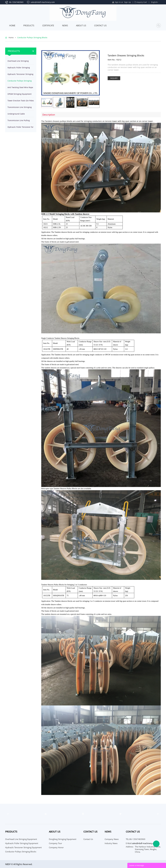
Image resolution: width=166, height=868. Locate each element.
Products (29, 26)
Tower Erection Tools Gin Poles (21, 101)
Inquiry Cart (142, 2)
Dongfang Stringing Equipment (63, 839)
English (154, 2)
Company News (112, 839)
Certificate (48, 26)
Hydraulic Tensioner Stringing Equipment (20, 75)
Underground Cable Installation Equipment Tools (20, 115)
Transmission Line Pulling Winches (19, 121)
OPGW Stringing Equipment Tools (20, 95)
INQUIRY (114, 78)
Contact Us (100, 26)
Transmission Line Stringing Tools (20, 108)
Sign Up (127, 2)
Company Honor (56, 847)
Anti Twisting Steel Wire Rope (20, 87)
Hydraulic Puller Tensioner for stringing (20, 128)
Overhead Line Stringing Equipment (18, 62)
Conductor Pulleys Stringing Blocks (32, 37)
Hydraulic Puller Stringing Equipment (19, 69)
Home (12, 26)
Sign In (118, 2)
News (65, 26)
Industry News (111, 843)
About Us (81, 26)
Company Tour (55, 843)
